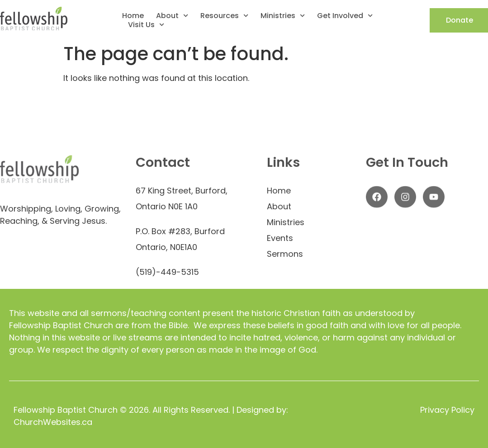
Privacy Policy (447, 410)
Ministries (283, 16)
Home (133, 16)
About (172, 16)
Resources (224, 16)
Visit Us (146, 25)
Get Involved (345, 16)
